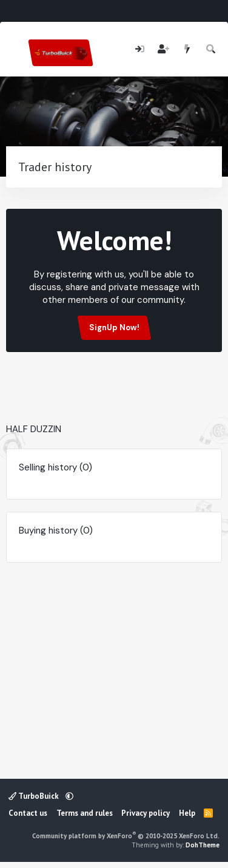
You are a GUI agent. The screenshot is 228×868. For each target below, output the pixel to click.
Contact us (28, 813)
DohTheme (203, 845)
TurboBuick (35, 796)
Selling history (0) (55, 467)
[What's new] (187, 49)
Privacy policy (146, 813)
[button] (69, 796)
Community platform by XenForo (126, 836)
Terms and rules (85, 813)
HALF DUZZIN (34, 429)
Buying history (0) (56, 531)
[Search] (211, 49)
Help (187, 813)
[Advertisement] (117, 404)
